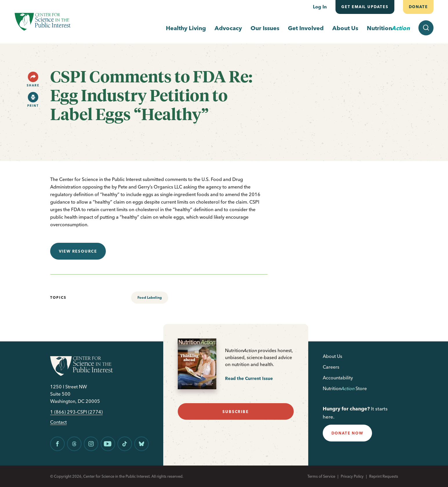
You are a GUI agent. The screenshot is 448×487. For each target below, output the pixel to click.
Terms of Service (321, 476)
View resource (78, 251)
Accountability (338, 378)
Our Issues (265, 28)
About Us (345, 28)
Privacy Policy (352, 476)
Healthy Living (186, 28)
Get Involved (306, 28)
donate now (347, 433)
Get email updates (365, 7)
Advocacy (228, 28)
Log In (320, 7)
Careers (331, 367)
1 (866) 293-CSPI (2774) (76, 412)
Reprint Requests (384, 476)
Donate (418, 7)
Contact (58, 422)
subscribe (235, 412)
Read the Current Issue (249, 378)
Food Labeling (150, 297)
